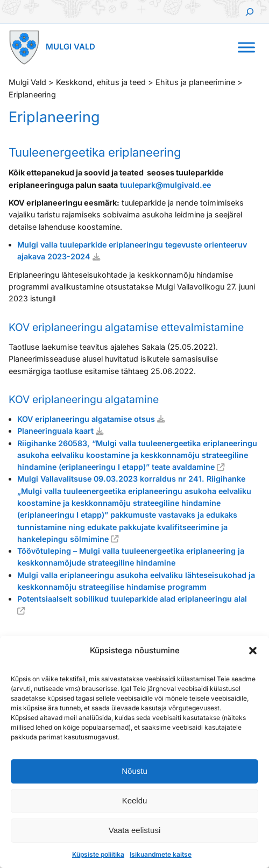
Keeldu (135, 800)
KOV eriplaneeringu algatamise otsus (86, 419)
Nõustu (134, 771)
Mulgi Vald (70, 47)
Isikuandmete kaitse (161, 854)
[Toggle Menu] (246, 47)
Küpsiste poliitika (98, 854)
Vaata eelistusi (134, 830)
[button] (253, 651)
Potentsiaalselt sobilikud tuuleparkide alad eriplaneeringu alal (133, 599)
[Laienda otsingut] (250, 12)
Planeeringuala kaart (55, 431)
